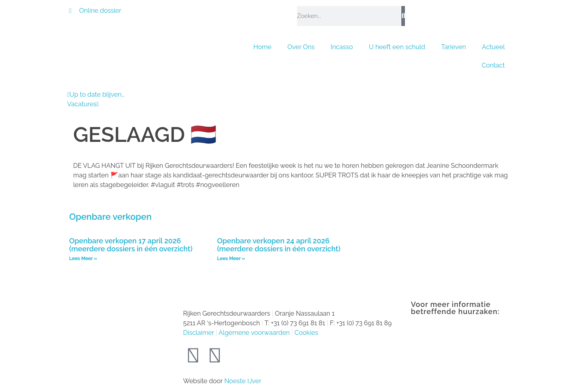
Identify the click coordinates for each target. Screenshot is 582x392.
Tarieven (454, 47)
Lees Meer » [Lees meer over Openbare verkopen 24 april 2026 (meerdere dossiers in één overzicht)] (231, 259)
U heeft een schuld (397, 47)
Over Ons (301, 47)
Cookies (306, 333)
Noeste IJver (243, 381)
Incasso (342, 47)
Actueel (493, 47)
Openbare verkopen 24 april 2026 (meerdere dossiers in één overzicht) (279, 245)
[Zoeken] (403, 16)
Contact (493, 65)
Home (262, 47)
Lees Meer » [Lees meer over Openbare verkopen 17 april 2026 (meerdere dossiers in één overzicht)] (83, 259)
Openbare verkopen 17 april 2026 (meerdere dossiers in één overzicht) (131, 245)
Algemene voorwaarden (254, 333)
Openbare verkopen (110, 217)
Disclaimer (198, 333)
